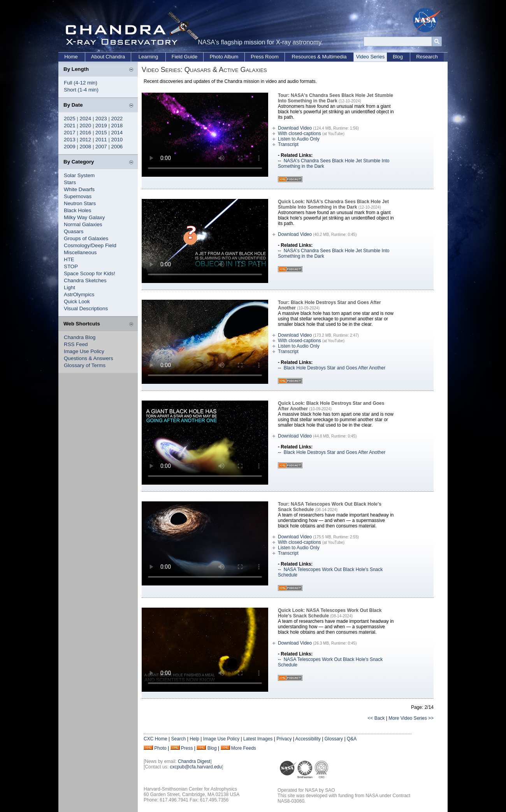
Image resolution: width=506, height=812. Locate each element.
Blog (398, 57)
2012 (86, 140)
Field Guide (184, 57)
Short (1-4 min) (81, 90)
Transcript (288, 144)
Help (194, 739)
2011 (101, 140)
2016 (86, 133)
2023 (101, 119)
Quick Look (77, 301)
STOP (71, 266)
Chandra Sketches (85, 280)
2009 (70, 147)
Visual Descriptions (86, 308)
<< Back (376, 718)
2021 (70, 126)
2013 (70, 140)
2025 (70, 119)
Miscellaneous (80, 252)
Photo (160, 748)
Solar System (79, 175)
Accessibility (308, 739)
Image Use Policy (84, 351)
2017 (70, 133)
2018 (117, 126)
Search (178, 739)
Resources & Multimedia (319, 57)
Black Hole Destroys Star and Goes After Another (335, 368)
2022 (117, 119)
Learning (148, 57)
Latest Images (258, 739)
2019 (101, 126)
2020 (86, 126)
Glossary (334, 739)
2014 (117, 133)
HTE (69, 259)
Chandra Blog (80, 337)
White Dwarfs (79, 189)
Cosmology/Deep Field (90, 245)
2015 (101, 133)
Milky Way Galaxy (84, 217)
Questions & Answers (89, 358)
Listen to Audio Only (299, 139)
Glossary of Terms (85, 365)
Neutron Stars (80, 203)
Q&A (352, 739)
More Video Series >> (411, 718)
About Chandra (108, 57)
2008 (86, 147)
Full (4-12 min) (81, 83)
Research (427, 57)
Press (187, 748)
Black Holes (77, 210)
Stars (70, 182)
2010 (117, 140)
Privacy (284, 739)
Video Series (370, 57)
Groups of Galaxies (86, 238)
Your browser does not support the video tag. (205, 135)
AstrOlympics (79, 294)
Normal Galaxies (83, 224)
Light (69, 287)
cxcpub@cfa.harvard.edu (196, 767)
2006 (117, 147)
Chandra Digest (194, 761)
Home (71, 57)
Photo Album (224, 57)
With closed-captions (300, 134)
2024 (86, 119)
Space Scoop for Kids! (90, 273)
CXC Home (155, 739)
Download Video (295, 128)
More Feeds (244, 748)
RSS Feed (76, 344)
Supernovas (78, 196)
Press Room (265, 57)
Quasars (74, 231)
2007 (101, 147)
